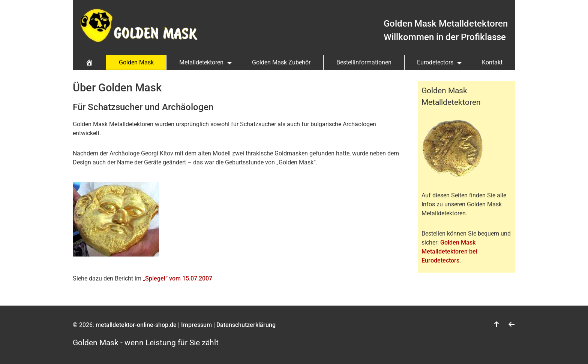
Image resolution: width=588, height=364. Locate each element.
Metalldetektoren (201, 62)
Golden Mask (136, 62)
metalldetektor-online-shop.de (136, 325)
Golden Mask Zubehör (281, 62)
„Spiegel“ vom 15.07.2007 (178, 278)
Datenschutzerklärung (246, 325)
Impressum (196, 325)
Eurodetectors (435, 62)
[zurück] (511, 325)
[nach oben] (496, 325)
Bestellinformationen (364, 62)
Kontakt (492, 62)
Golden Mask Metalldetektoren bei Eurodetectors (449, 251)
